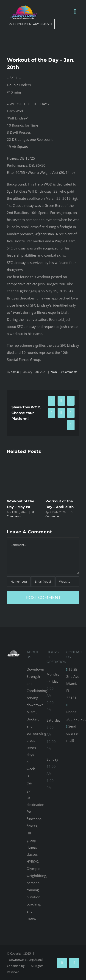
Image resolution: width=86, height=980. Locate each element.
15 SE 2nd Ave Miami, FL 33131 (73, 684)
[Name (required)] (19, 582)
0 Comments (69, 372)
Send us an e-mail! (72, 733)
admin (15, 372)
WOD (54, 372)
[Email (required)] (43, 582)
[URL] (67, 582)
